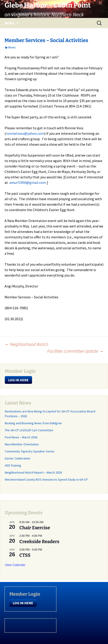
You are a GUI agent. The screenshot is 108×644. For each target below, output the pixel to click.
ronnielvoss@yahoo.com (25, 133)
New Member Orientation (22, 444)
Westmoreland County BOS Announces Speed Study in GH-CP (46, 479)
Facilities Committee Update (75, 351)
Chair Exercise (35, 528)
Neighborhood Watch (26, 344)
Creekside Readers (39, 542)
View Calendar (15, 565)
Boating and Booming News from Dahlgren (33, 423)
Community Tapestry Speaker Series (30, 451)
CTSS (25, 555)
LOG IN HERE (18, 380)
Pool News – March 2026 (21, 437)
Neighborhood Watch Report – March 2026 (33, 472)
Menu (9, 23)
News (12, 47)
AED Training (13, 465)
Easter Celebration (18, 458)
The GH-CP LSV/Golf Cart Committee (29, 430)
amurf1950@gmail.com (28, 182)
